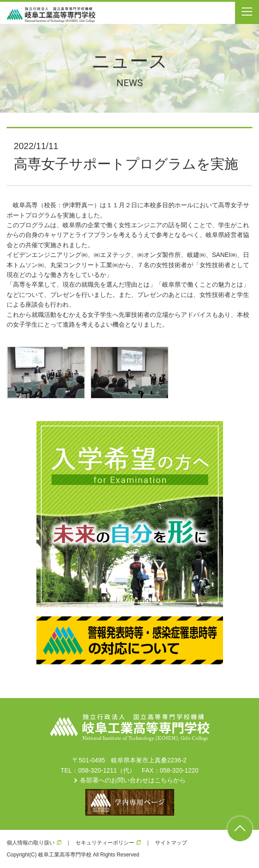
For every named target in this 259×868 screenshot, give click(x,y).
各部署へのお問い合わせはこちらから (133, 780)
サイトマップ (171, 843)
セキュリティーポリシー (105, 843)
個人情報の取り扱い (31, 843)
